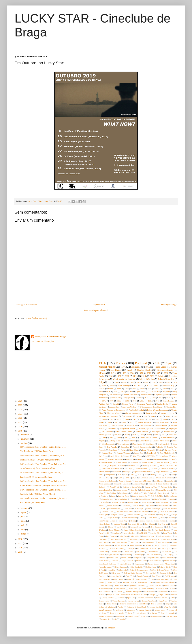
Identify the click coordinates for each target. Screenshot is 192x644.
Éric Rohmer (127, 416)
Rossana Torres (161, 588)
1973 (175, 398)
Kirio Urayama (161, 545)
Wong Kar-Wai (169, 607)
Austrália (134, 490)
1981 (150, 419)
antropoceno (131, 610)
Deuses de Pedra (113, 505)
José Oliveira (146, 395)
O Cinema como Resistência (151, 407)
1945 (160, 416)
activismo (119, 610)
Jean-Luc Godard (129, 407)
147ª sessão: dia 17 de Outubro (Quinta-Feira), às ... (43, 473)
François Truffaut (117, 515)
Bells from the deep (147, 490)
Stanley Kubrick (149, 465)
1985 (115, 391)
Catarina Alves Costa (161, 441)
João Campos (104, 542)
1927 (146, 475)
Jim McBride (143, 533)
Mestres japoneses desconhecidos (152, 428)
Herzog (133, 521)
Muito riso (170, 459)
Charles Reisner (122, 499)
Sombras (121, 598)
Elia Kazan (150, 444)
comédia (117, 471)
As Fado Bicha (166, 487)
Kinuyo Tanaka (153, 385)
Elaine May (128, 509)
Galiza (123, 450)
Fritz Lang (113, 450)
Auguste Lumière (121, 490)
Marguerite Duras (153, 558)
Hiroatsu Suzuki (145, 521)
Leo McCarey (116, 552)
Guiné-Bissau (153, 518)
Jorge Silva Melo (148, 536)
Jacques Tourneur (124, 453)
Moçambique (139, 564)
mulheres (144, 616)
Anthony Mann (114, 441)
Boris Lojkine (136, 493)
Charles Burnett (172, 496)
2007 (142, 401)
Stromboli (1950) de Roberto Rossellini (37, 468)
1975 (104, 401)
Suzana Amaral (162, 598)
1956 (104, 419)
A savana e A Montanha (143, 481)
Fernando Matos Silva (125, 511)
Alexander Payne (139, 484)
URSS (111, 388)
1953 (134, 388)
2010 (166, 373)
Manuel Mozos (107, 367)
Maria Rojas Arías (169, 558)
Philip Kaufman (114, 582)
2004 (121, 478)
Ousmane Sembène (116, 576)
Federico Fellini (161, 425)
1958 (168, 398)
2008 (127, 478)
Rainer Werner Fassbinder (158, 410)
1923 (133, 475)
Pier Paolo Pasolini (136, 410)
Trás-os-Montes (157, 604)
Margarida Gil (139, 558)
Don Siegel (126, 505)
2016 (21, 548)
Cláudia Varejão (159, 499)
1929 (127, 388)
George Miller (163, 515)
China (133, 499)
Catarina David (124, 496)
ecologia (127, 471)
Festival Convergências (142, 447)
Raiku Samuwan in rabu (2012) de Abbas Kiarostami (43, 486)
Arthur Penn (144, 441)
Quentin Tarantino (105, 585)
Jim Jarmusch (115, 395)
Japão (169, 363)
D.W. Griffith (104, 502)
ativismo (154, 468)
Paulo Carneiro (119, 579)
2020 (21, 427)
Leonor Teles (128, 552)
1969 (134, 419)
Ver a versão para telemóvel (96, 310)
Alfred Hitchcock (167, 438)
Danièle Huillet (133, 502)
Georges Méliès (112, 518)
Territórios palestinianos (111, 468)
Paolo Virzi (130, 576)
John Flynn (124, 536)
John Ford (112, 428)
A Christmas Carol (146, 478)
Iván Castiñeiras (157, 527)
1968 (127, 419)
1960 (124, 373)
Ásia (115, 619)
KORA (149, 545)
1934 (145, 416)
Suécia (114, 373)
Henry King (123, 521)
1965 (119, 419)
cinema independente (134, 413)
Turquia (168, 604)
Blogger (111, 628)
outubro (24, 443)
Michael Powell (156, 561)
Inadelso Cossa (119, 524)
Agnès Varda (140, 391)
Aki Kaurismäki (163, 422)
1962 (124, 382)
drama (130, 613)
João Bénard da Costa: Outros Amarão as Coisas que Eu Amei (152, 539)
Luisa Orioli (126, 555)
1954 (141, 373)
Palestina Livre (171, 407)
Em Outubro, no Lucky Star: (33, 503)
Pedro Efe (131, 579)
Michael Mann (141, 561)
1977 (146, 382)
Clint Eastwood (108, 444)
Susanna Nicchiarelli (145, 598)
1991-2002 (173, 435)
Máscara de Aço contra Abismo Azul (161, 564)
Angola (102, 441)
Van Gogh (128, 468)
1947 (146, 398)
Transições (156, 432)
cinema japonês (105, 435)
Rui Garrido (118, 592)
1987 (163, 435)
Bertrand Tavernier (164, 490)
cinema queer (160, 610)
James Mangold (115, 530)
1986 (156, 435)
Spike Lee (131, 598)
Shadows (174, 595)
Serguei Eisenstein (117, 465)
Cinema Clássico (144, 499)
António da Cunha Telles (132, 487)
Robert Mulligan (105, 588)
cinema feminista (145, 610)
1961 (117, 382)
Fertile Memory (142, 511)
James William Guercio (132, 530)
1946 (168, 416)
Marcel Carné (126, 558)
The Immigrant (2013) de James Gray (37, 451)
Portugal (141, 363)
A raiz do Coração (125, 481)
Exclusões (125, 447)
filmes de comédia (168, 613)
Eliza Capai (139, 509)
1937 (166, 475)
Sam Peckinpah (163, 462)
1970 (165, 388)
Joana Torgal (168, 533)
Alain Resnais (169, 401)
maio (23, 525)
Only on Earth (151, 573)
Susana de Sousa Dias (169, 465)
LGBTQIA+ (150, 456)
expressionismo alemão (143, 471)
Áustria (122, 619)
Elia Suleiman (145, 425)
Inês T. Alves (163, 524)
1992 (104, 438)
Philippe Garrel (129, 582)
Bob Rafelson (111, 493)
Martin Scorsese (144, 459)
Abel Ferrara (159, 481)
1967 (157, 388)
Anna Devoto (115, 487)
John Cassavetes (130, 395)
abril (23, 530)
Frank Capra (103, 515)
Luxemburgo (138, 555)
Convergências (123, 444)
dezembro (25, 435)
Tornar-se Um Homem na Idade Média (134, 604)
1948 (154, 398)
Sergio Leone (163, 595)
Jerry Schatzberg (129, 533)
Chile (175, 441)
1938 (173, 475)
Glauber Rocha (162, 404)
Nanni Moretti (122, 462)
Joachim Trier (155, 533)
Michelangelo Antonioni (108, 564)
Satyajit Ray (129, 398)
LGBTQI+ (130, 548)
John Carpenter (111, 536)
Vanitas (121, 607)
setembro (25, 508)
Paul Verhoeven (105, 579)
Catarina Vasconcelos (140, 496)
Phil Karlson (107, 432)
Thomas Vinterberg (149, 601)
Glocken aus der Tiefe (129, 518)
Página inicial (99, 305)
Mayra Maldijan (127, 561)
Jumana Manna (120, 545)
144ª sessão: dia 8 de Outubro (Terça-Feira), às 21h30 (44, 498)
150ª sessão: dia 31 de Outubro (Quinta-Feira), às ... (43, 447)
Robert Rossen (147, 462)
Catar (113, 496)
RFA (123, 367)
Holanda (172, 521)
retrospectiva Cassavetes (109, 416)
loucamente (120, 616)
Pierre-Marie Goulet (145, 582)
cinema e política (168, 468)
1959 (150, 388)
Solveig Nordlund (108, 598)
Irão (160, 450)
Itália (157, 363)
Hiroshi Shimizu (160, 521)
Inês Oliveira (150, 524)
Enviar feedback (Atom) (36, 318)
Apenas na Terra (151, 487)
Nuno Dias (112, 570)
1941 (101, 478)
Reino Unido (160, 367)
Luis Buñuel (116, 370)
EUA (102, 363)
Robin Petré (133, 588)
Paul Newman (170, 576)
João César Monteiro (120, 542)
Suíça (101, 382)
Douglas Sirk (137, 505)
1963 (112, 419)
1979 (142, 419)
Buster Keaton (163, 493)
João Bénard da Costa (118, 539)
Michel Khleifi (169, 561)
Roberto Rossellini (166, 379)
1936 (134, 435)
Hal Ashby (171, 518)
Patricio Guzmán (143, 576)
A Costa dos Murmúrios (164, 478)
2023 (21, 414)
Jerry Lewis (117, 533)
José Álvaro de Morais (120, 456)
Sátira (173, 598)
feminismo (153, 613)
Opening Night (165, 573)
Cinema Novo (128, 404)
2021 (21, 422)
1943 (107, 478)
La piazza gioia (165, 548)
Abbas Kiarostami (145, 422)
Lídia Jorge (168, 555)
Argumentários (130, 441)
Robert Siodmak (120, 588)
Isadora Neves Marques (139, 527)
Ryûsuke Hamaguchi (133, 592)
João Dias (134, 542)
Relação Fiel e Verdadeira (136, 585)
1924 (139, 475)
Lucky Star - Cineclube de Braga (50, 337)
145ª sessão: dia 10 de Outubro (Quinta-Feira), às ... (43, 490)
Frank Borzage (124, 385)
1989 (172, 419)
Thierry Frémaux (118, 601)
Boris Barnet (124, 493)
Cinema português (165, 370)
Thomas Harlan (133, 601)
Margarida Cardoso (115, 459)
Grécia (142, 518)
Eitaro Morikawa (114, 509)
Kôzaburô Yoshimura (116, 548)
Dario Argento (147, 502)
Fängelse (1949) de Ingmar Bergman (36, 477)
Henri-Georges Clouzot (107, 521)
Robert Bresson (142, 432)
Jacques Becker (171, 450)
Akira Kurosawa (105, 484)
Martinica (115, 561)
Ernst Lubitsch (164, 444)
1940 (153, 416)
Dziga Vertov (149, 505)
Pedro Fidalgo (142, 579)
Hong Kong (134, 450)
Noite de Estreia (165, 567)
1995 (111, 438)
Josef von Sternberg (164, 536)
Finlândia (159, 447)
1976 (101, 391)
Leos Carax (164, 456)
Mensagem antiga (169, 305)
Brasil (129, 370)
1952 (110, 382)
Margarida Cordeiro (127, 428)
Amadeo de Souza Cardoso (159, 484)
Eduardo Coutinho (163, 505)
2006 (124, 422)
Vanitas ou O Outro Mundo (137, 607)
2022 (21, 418)
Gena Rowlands (149, 515)
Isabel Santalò (122, 527)
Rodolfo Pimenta (146, 588)
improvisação (152, 413)
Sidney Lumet (134, 465)
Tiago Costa (163, 601)
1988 (114, 478)
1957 (142, 388)
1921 (126, 475)
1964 (132, 373)
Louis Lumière (153, 552)
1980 (112, 401)
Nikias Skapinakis (136, 567)
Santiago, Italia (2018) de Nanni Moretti (38, 494)
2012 (161, 382)
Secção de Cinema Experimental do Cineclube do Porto (127, 595)
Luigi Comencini (113, 555)
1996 (109, 422)
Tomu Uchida (112, 604)
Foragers (154, 511)
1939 (142, 435)
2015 (21, 552)
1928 (119, 388)
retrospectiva (106, 619)
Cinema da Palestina (145, 404)
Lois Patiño (141, 552)
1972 (172, 388)
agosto (24, 512)
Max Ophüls (158, 459)
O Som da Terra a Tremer (160, 570)
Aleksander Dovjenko (122, 484)
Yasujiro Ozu (169, 432)
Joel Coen (103, 456)
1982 (149, 373)
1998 (127, 401)
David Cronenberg (163, 502)
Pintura (102, 388)
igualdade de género (106, 616)
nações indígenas (156, 616)
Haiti (162, 518)
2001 (116, 422)
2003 (126, 438)
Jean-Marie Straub (167, 453)
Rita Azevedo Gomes (124, 432)
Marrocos (130, 459)
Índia (139, 398)
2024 (21, 410)
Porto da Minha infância (165, 582)
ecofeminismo (141, 613)
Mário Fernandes (106, 462)
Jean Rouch (152, 453)
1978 (108, 391)
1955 (148, 367)
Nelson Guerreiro (121, 567)
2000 (127, 376)
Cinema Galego (117, 425)
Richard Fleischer (155, 585)
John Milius (135, 536)
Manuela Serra (113, 558)
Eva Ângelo (112, 447)
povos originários (171, 616)
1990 (153, 382)
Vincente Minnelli (114, 413)
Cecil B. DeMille (157, 496)
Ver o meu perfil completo (43, 341)
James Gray (139, 453)
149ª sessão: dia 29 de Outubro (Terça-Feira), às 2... (43, 456)
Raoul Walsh (119, 585)
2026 (21, 401)
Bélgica (161, 376)
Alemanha (136, 367)
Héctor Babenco (105, 524)
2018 (21, 539)
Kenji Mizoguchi (161, 395)
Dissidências (137, 444)
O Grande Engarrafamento (139, 570)
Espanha (166, 391)
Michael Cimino (147, 379)
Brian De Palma (149, 493)
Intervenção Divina (135, 524)
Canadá (116, 404)
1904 (119, 475)
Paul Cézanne (157, 576)
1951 (110, 376)
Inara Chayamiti (148, 450)
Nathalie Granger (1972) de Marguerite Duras (40, 460)
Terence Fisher (104, 601)
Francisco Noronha (168, 511)
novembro (25, 439)
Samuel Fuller (163, 592)
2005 (134, 438)
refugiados (110, 475)
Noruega (134, 462)
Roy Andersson (105, 592)
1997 (158, 373)
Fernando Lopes (108, 511)
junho (23, 521)
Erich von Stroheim (170, 509)
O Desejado (122, 570)
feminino (118, 435)
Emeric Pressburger (153, 509)
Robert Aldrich (170, 585)
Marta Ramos (104, 561)
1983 (157, 419)
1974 (119, 376)
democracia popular (117, 613)
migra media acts (162, 471)
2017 (21, 543)
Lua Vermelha (166, 552)
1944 (149, 435)
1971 (139, 382)
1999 (119, 438)
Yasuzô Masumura (106, 610)
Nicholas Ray (169, 385)
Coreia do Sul (154, 391)
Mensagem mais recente (26, 305)
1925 (138, 416)
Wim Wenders (142, 468)
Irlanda (111, 527)
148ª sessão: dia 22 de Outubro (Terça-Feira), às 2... (43, 464)
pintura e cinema (168, 413)
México (102, 373)
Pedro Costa (116, 398)
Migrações (173, 428)
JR (167, 527)
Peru (152, 579)
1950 (161, 398)
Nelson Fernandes (105, 567)
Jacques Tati (114, 407)
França (121, 363)
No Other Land (151, 567)
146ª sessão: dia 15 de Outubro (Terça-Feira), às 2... (43, 481)
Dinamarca (131, 425)
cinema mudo (104, 471)
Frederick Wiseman (133, 515)
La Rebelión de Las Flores (147, 548)
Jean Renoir (138, 385)
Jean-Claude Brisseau (163, 530)
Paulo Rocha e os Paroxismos (113, 410)
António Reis (104, 404)
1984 (165, 419)
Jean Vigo (148, 530)
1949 (176, 416)
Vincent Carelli (155, 607)
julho (23, 517)
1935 (160, 475)
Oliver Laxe (116, 573)
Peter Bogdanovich (164, 579)
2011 (150, 401)
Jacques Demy (107, 453)
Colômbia (171, 499)
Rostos (172, 588)
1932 (153, 475)
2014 (168, 382)
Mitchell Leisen (125, 564)
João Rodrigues (163, 542)
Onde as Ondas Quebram (133, 573)
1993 (119, 401)
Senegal (153, 595)
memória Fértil (132, 616)
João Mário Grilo (148, 542)
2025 (21, 405)
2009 (132, 422)
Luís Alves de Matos (153, 555)
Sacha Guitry (149, 592)
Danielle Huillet (118, 502)
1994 (101, 422)
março (24, 534)
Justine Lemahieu (136, 545)
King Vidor (137, 456)
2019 (21, 431)
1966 (131, 382)
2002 (135, 401)
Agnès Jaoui (171, 481)
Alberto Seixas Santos (148, 438)
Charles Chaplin (144, 370)
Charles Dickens (107, 499)
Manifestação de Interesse (124, 379)
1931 (127, 435)
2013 (157, 401)
